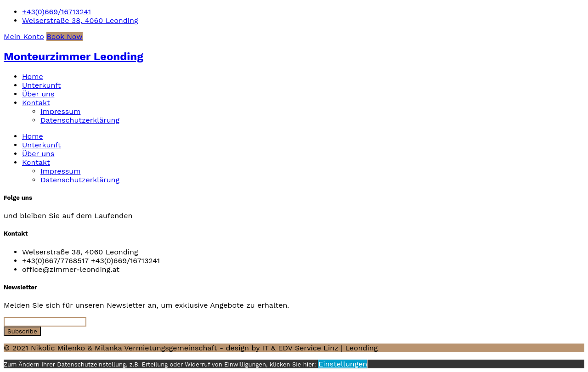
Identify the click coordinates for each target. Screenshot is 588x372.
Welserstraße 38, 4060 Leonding (80, 20)
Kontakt (36, 103)
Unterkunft (41, 85)
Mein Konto (24, 37)
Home (33, 76)
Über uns (38, 94)
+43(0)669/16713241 (57, 12)
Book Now (64, 37)
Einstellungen (343, 364)
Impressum (60, 111)
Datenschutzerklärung (80, 120)
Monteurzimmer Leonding (73, 56)
